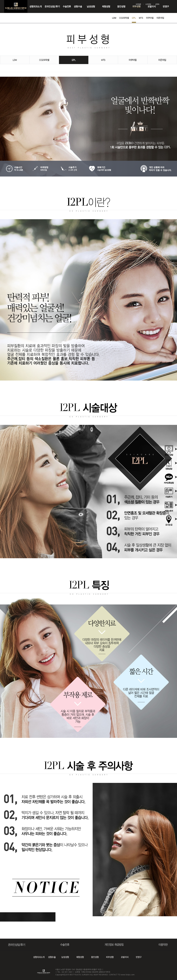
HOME (139, 4)
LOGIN (148, 4)
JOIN (157, 4)
